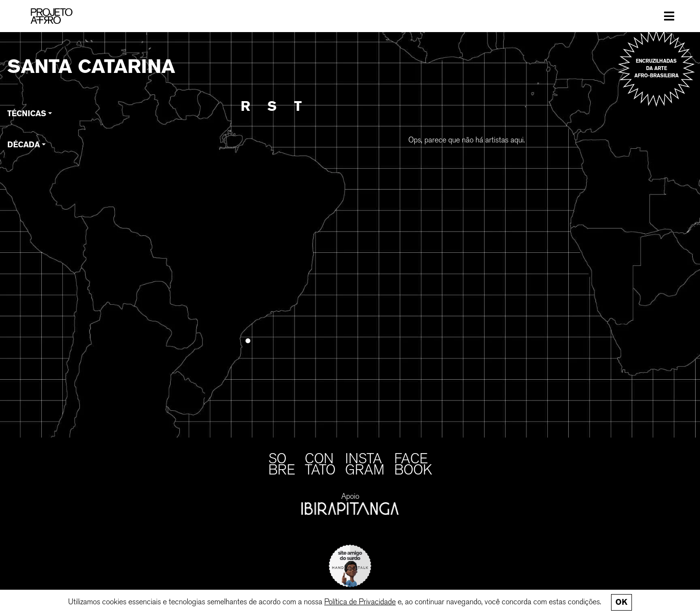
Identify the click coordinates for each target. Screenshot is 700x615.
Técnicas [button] (27, 114)
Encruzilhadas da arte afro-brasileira (656, 68)
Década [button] (24, 145)
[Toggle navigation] (669, 16)
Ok (621, 602)
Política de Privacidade (360, 602)
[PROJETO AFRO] (52, 16)
